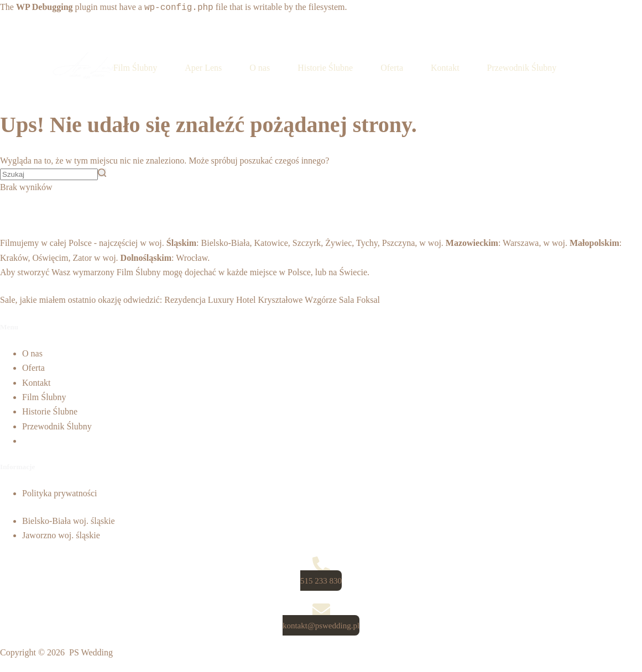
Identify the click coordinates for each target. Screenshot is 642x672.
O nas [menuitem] (260, 68)
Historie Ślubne (50, 411)
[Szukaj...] (49, 174)
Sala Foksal (359, 300)
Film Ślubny (139, 272)
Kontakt (36, 383)
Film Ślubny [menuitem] (135, 68)
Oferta (33, 368)
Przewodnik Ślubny (57, 426)
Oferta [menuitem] (392, 68)
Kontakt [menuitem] (445, 68)
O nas (32, 353)
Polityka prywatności (60, 493)
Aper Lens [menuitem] (203, 68)
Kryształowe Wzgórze (297, 300)
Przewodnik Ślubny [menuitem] (522, 68)
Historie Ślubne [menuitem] (325, 68)
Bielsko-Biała (226, 243)
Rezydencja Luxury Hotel (210, 300)
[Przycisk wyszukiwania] (102, 173)
